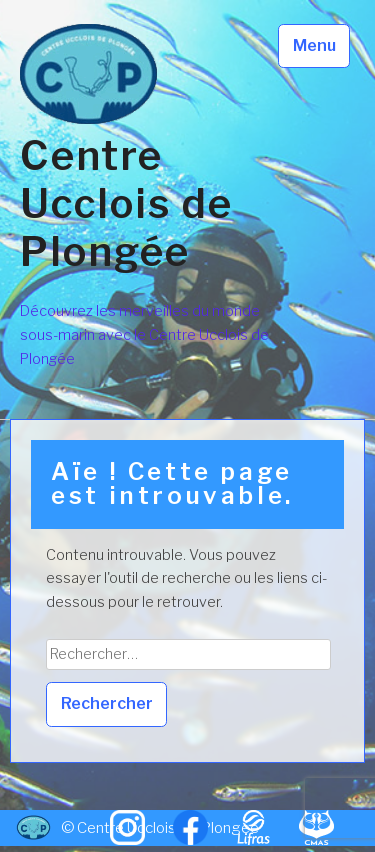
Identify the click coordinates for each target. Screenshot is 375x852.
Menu (314, 45)
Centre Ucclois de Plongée (126, 204)
